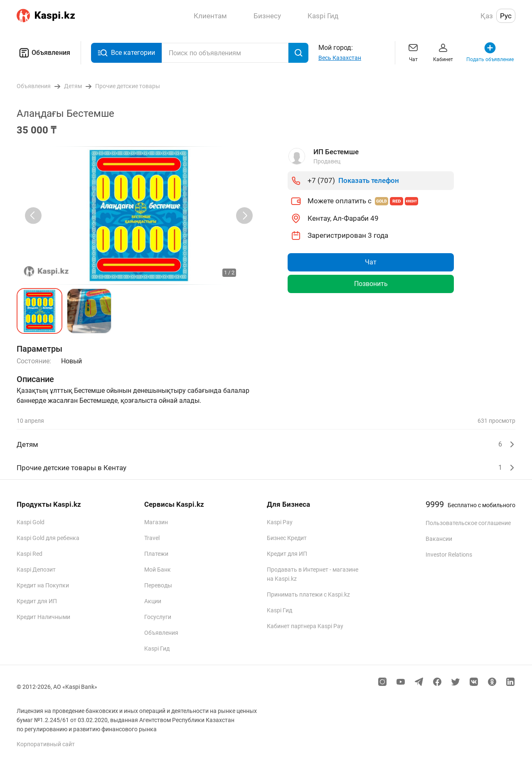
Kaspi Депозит (36, 570)
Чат (413, 52)
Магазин (156, 522)
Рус (506, 16)
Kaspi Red (30, 554)
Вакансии (439, 539)
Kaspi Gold (31, 522)
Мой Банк (158, 570)
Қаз (487, 16)
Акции (153, 601)
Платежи (156, 554)
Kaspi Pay (280, 522)
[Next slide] (244, 216)
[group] (139, 216)
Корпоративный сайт (46, 744)
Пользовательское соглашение (468, 523)
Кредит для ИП (37, 601)
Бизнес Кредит (287, 538)
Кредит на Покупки (43, 585)
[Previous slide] (33, 216)
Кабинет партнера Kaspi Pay (305, 626)
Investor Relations (449, 555)
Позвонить (371, 284)
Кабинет (443, 52)
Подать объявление (490, 52)
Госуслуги (158, 617)
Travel (152, 538)
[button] (39, 311)
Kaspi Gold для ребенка (48, 538)
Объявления (43, 53)
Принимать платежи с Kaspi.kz (308, 594)
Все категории (126, 53)
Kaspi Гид (157, 649)
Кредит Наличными (43, 617)
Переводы (158, 585)
